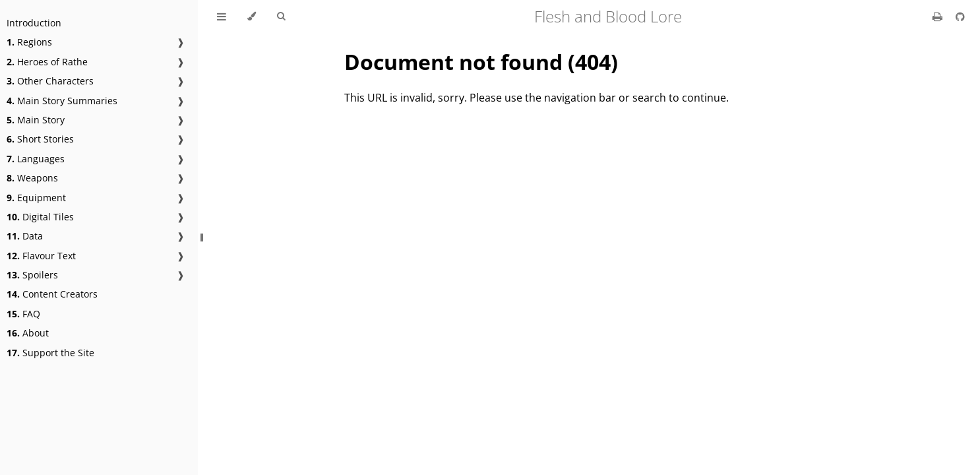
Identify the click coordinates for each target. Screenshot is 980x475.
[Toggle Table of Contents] (222, 16)
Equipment (36, 198)
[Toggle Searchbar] (281, 16)
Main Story (36, 120)
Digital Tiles (40, 217)
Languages (36, 159)
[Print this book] (939, 16)
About (28, 333)
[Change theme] (252, 16)
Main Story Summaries (62, 101)
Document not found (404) (481, 62)
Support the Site (50, 353)
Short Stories (40, 139)
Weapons (32, 178)
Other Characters (50, 81)
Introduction (34, 23)
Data (25, 236)
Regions (29, 42)
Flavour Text (41, 256)
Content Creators (52, 294)
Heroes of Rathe (47, 62)
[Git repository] (960, 16)
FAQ (23, 314)
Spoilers (32, 275)
